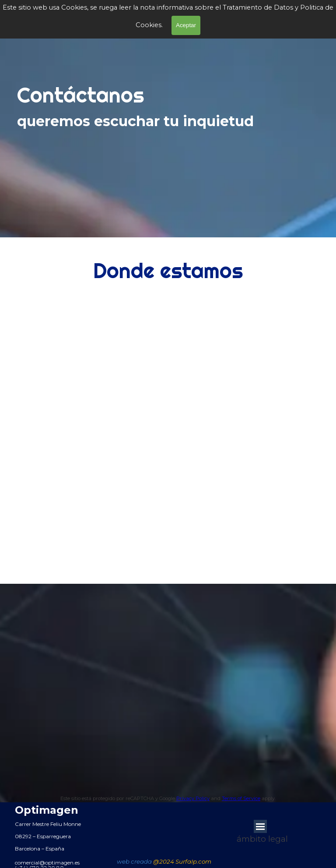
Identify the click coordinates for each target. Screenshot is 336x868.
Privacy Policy (193, 798)
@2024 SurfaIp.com (182, 861)
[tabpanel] (166, 118)
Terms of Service (241, 798)
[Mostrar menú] (260, 826)
